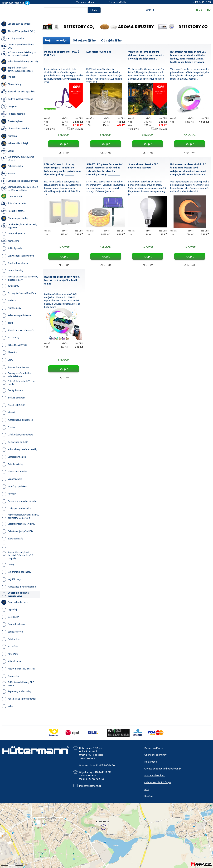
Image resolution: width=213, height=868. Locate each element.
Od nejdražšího (111, 40)
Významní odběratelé (87, 2)
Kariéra (148, 796)
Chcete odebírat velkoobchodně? (163, 769)
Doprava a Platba (118, 2)
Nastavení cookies (155, 775)
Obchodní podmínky (155, 755)
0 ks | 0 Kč (203, 10)
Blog (147, 789)
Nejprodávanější (56, 40)
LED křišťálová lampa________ (104, 52)
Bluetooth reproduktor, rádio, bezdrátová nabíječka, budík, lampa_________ (62, 280)
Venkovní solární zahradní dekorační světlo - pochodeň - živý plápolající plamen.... (146, 55)
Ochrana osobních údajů (158, 782)
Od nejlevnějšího (84, 40)
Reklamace (151, 762)
